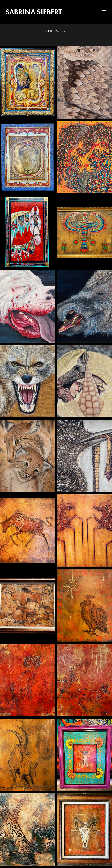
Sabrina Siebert (34, 12)
